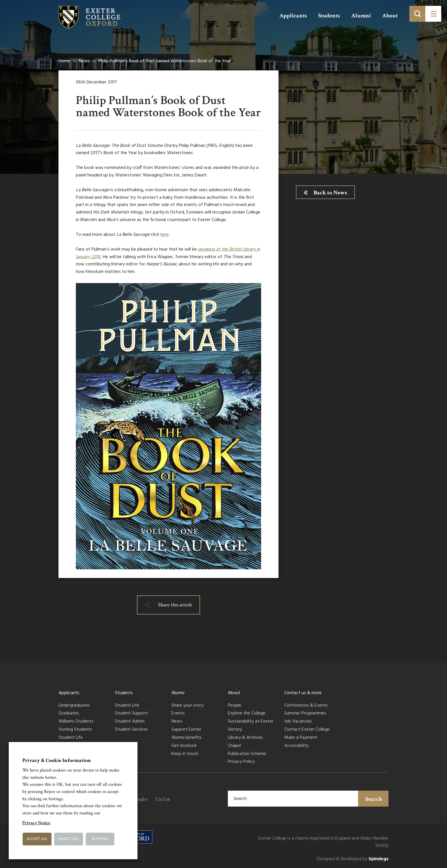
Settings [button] (100, 839)
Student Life (71, 738)
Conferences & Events (306, 706)
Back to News (330, 193)
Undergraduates (74, 706)
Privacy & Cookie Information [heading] (57, 760)
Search (374, 799)
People (235, 706)
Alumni (361, 16)
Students (329, 16)
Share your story (187, 706)
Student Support (131, 714)
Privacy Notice (36, 823)
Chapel (234, 746)
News (84, 61)
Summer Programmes (305, 714)
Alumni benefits (186, 738)
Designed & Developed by (353, 859)
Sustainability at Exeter (251, 722)
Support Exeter (186, 730)
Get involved (184, 746)
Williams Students (76, 722)
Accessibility (296, 746)
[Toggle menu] (433, 14)
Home (64, 61)
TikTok (163, 800)
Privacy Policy (241, 762)
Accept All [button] (37, 839)
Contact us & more (303, 693)
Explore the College (247, 714)
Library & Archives (245, 738)
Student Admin (130, 722)
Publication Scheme (247, 754)
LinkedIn (138, 800)
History (235, 730)
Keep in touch (185, 754)
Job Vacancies (298, 722)
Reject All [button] (69, 839)
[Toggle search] (417, 14)
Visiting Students (75, 730)
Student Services (131, 730)
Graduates (69, 714)
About (390, 16)
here (165, 235)
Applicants (293, 16)
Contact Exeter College (307, 730)
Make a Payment (301, 738)
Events (178, 714)
